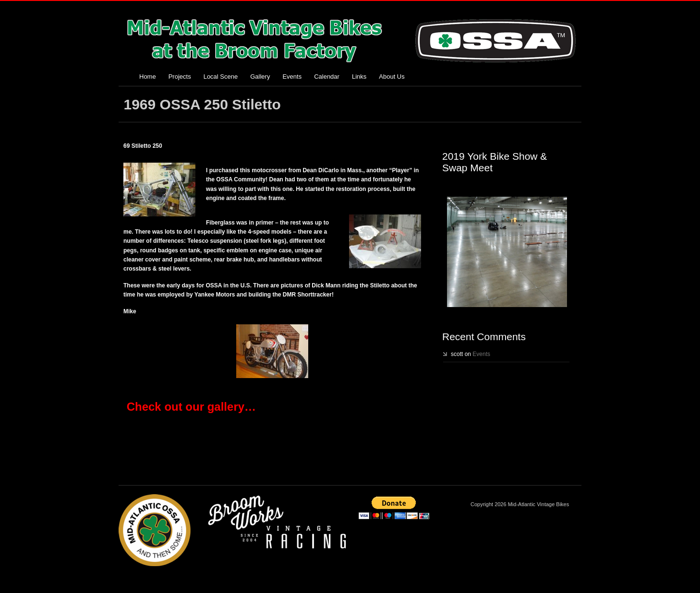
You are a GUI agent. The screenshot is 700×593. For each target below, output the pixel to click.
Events (292, 77)
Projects (180, 77)
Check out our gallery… (191, 407)
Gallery (260, 77)
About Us (392, 77)
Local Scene (221, 77)
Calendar (327, 77)
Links (359, 77)
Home (148, 77)
